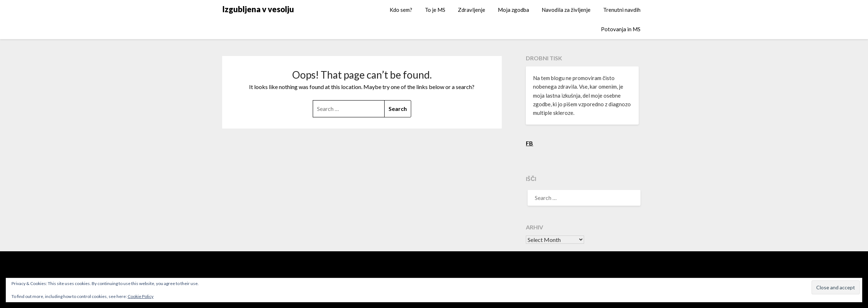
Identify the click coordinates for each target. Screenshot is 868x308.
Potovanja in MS (621, 29)
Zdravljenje (472, 10)
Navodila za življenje (566, 10)
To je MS (435, 10)
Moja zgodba (513, 10)
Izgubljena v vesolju (258, 9)
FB (529, 143)
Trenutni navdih (622, 10)
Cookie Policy (141, 296)
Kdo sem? (401, 10)
